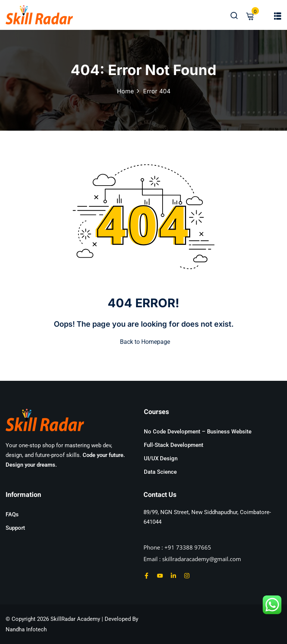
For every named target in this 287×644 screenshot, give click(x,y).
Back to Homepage (143, 342)
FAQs (12, 514)
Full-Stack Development (174, 445)
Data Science (160, 472)
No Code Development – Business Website (198, 432)
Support (15, 528)
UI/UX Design (161, 458)
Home (125, 91)
